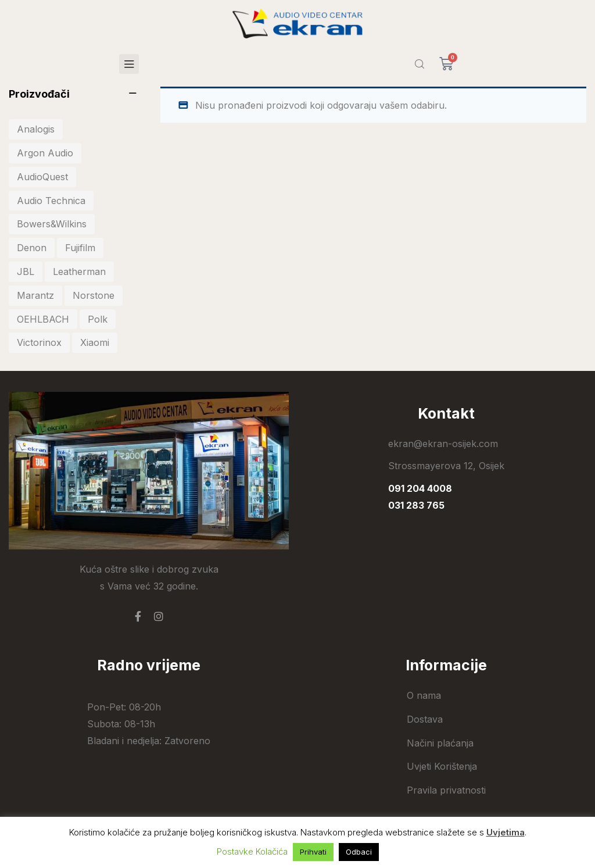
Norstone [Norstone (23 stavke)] (94, 295)
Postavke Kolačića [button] (252, 851)
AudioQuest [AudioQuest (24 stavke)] (42, 177)
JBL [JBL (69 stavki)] (26, 272)
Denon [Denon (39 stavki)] (32, 248)
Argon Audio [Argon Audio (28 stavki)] (45, 153)
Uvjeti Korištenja (442, 766)
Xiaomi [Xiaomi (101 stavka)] (95, 342)
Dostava (425, 719)
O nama (424, 695)
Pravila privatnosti (446, 790)
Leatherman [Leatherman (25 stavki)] (79, 272)
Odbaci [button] (359, 852)
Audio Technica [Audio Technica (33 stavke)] (51, 201)
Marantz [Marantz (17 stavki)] (35, 295)
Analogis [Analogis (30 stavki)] (36, 129)
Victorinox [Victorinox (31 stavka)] (39, 342)
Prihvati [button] (313, 852)
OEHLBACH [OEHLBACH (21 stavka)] (43, 319)
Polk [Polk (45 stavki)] (98, 319)
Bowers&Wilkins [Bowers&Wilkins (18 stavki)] (52, 224)
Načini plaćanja (440, 743)
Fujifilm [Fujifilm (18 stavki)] (80, 248)
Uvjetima (506, 832)
